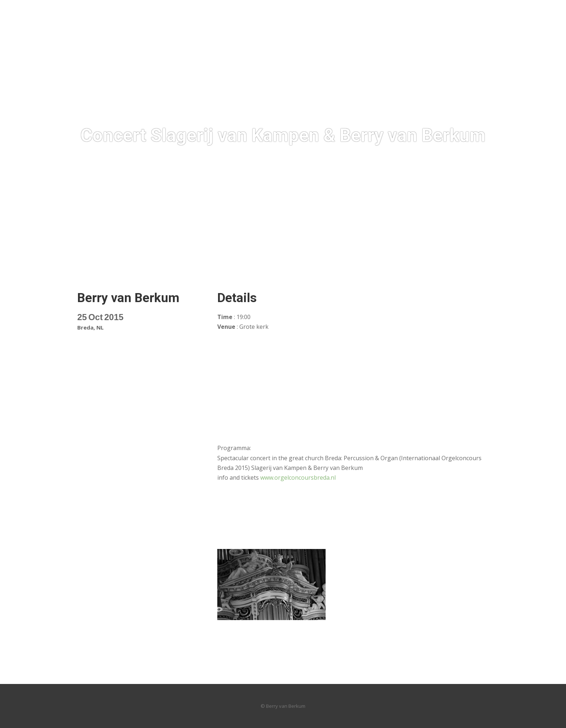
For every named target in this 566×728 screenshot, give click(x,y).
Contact (447, 253)
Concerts (249, 253)
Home (76, 253)
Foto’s (128, 253)
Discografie (207, 253)
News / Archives (401, 253)
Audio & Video (347, 253)
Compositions (295, 253)
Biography (164, 253)
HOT (101, 253)
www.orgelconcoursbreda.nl (298, 478)
